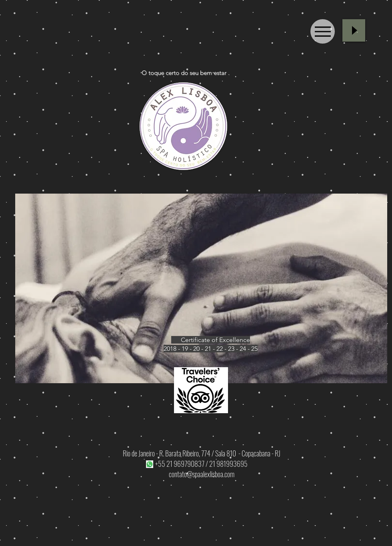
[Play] (354, 30)
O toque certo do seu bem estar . (186, 73)
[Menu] (323, 31)
